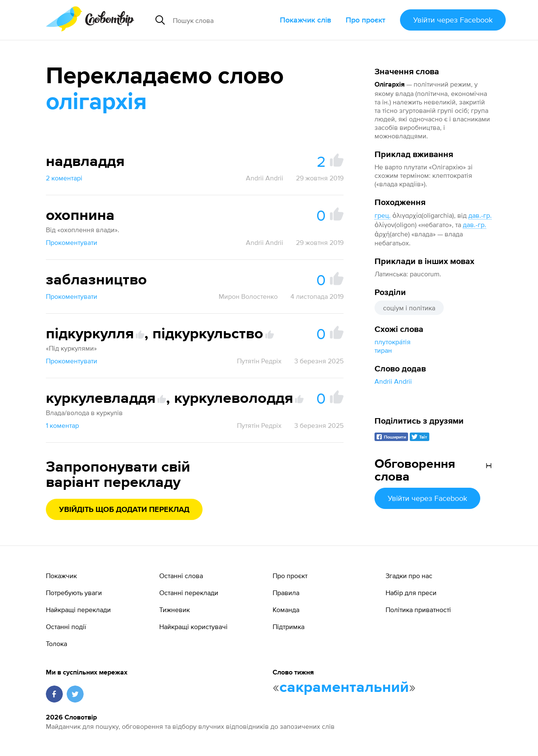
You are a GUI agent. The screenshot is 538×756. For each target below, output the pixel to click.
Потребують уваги (74, 593)
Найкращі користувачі (193, 627)
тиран (383, 350)
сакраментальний (344, 688)
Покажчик (61, 576)
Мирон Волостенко (248, 296)
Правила (286, 593)
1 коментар (62, 425)
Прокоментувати (72, 242)
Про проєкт (366, 20)
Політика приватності (418, 610)
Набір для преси (411, 593)
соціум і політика (409, 308)
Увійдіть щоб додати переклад (124, 510)
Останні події (66, 627)
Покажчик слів (306, 20)
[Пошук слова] (223, 20)
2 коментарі (64, 178)
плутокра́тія (393, 342)
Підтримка (289, 627)
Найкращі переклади (78, 610)
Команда (286, 610)
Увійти (453, 20)
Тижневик (175, 610)
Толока (56, 644)
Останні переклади (189, 593)
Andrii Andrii (393, 381)
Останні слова (181, 576)
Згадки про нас (409, 576)
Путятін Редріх (259, 361)
